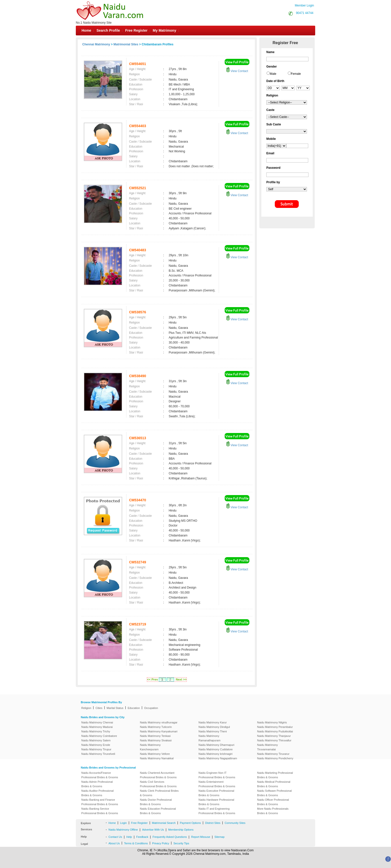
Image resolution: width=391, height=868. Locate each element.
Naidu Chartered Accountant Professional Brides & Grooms (158, 775)
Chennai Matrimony (96, 44)
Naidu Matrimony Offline (123, 830)
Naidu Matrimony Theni (213, 731)
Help (129, 837)
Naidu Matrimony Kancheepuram (150, 747)
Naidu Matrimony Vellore (155, 754)
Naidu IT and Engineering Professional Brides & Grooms (217, 811)
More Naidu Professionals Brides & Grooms (273, 811)
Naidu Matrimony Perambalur (275, 727)
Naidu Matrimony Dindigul (214, 727)
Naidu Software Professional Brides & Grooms (274, 793)
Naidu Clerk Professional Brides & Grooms (159, 793)
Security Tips (181, 843)
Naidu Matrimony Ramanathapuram (209, 738)
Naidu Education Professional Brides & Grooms (158, 811)
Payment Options (190, 823)
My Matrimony (165, 30)
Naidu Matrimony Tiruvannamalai (267, 747)
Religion (86, 708)
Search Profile (108, 30)
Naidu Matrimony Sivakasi (156, 740)
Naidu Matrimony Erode (96, 745)
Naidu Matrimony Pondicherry (275, 758)
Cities (99, 708)
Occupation (151, 708)
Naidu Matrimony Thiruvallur (274, 740)
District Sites (213, 823)
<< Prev (152, 680)
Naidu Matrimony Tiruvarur (273, 754)
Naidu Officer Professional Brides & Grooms (273, 802)
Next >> (181, 680)
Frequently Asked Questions (170, 837)
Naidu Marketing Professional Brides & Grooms (275, 775)
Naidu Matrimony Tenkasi (155, 736)
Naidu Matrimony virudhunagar (159, 722)
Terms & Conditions (136, 843)
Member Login (304, 5)
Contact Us (115, 837)
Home (86, 30)
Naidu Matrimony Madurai (97, 727)
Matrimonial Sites (126, 44)
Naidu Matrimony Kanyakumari (159, 731)
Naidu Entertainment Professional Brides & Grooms (217, 784)
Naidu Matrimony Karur (213, 722)
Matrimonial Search (164, 823)
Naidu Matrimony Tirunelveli (98, 754)
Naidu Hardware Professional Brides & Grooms (216, 802)
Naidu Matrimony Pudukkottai (275, 731)
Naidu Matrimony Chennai (97, 722)
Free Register (136, 30)
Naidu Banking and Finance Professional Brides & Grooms (100, 802)
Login (123, 823)
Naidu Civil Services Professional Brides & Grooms (158, 784)
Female (296, 74)
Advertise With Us (153, 830)
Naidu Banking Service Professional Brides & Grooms (100, 811)
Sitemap (219, 837)
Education (134, 708)
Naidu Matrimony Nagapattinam (218, 758)
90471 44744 (305, 13)
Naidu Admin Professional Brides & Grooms (97, 784)
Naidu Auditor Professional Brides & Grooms (98, 793)
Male (273, 74)
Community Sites (235, 823)
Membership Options (181, 830)
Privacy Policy (161, 843)
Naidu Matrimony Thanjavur (274, 736)
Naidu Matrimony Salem (96, 740)
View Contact (237, 71)
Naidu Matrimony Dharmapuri (216, 745)
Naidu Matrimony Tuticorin (156, 727)
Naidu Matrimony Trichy (96, 731)
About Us (114, 843)
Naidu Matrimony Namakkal (157, 758)
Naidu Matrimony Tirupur (96, 749)
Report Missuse (200, 837)
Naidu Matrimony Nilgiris (272, 722)
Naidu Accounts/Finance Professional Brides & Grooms (100, 775)
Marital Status (115, 708)
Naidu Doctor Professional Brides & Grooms (156, 802)
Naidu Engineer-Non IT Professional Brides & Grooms (217, 775)
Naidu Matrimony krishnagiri (215, 754)
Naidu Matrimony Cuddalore (216, 749)
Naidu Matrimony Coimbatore (99, 736)
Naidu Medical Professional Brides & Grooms (274, 784)
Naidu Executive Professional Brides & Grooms (216, 793)
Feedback (142, 837)
